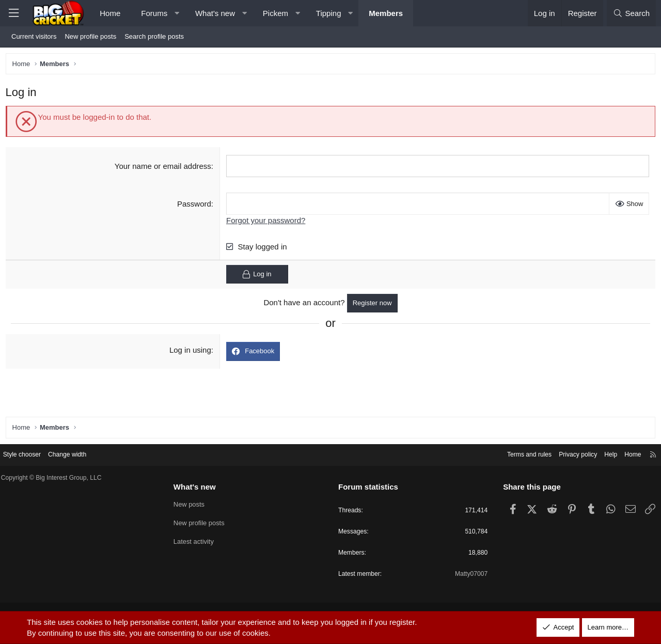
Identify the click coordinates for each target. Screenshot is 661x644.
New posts (193, 504)
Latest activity (198, 541)
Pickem (276, 13)
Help (602, 454)
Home (110, 13)
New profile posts (90, 36)
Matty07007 (467, 576)
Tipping (329, 13)
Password (195, 206)
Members (386, 13)
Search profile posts (154, 36)
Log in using (191, 352)
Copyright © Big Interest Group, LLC (62, 477)
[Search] (631, 13)
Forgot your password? (267, 222)
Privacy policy (567, 454)
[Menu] (13, 13)
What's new (215, 13)
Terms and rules (515, 454)
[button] (177, 13)
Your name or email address (163, 168)
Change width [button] (78, 454)
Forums (154, 13)
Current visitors (34, 36)
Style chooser (30, 454)
